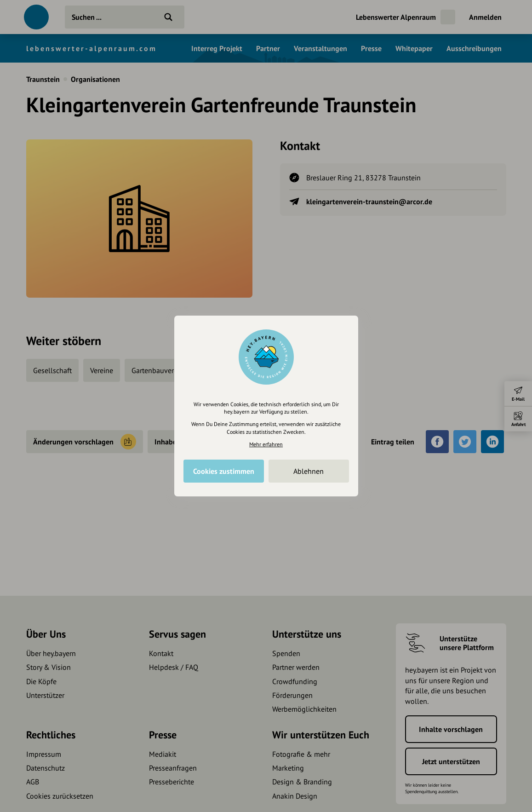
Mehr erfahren (266, 444)
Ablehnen (309, 471)
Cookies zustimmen (224, 471)
